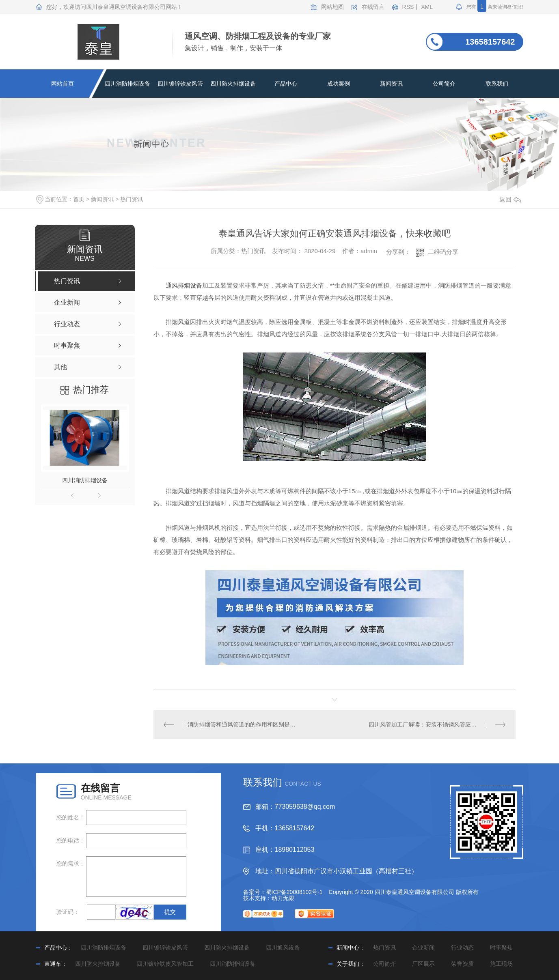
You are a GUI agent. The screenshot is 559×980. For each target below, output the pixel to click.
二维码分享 (443, 252)
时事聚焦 (501, 948)
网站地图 (332, 7)
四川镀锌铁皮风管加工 (165, 964)
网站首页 (63, 84)
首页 (79, 199)
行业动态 (462, 948)
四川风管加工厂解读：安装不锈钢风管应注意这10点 (434, 724)
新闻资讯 (391, 84)
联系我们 (497, 84)
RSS (408, 7)
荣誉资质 (462, 964)
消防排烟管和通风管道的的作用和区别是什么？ (244, 724)
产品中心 (286, 84)
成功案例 (339, 84)
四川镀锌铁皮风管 (180, 84)
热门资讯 (132, 199)
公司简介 (444, 84)
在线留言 (373, 7)
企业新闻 (423, 948)
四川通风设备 (283, 948)
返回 (510, 199)
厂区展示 (423, 964)
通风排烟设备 (184, 285)
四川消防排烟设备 (127, 84)
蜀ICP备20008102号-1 (294, 892)
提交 (170, 912)
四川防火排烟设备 (233, 84)
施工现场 (501, 964)
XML (427, 7)
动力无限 (283, 898)
